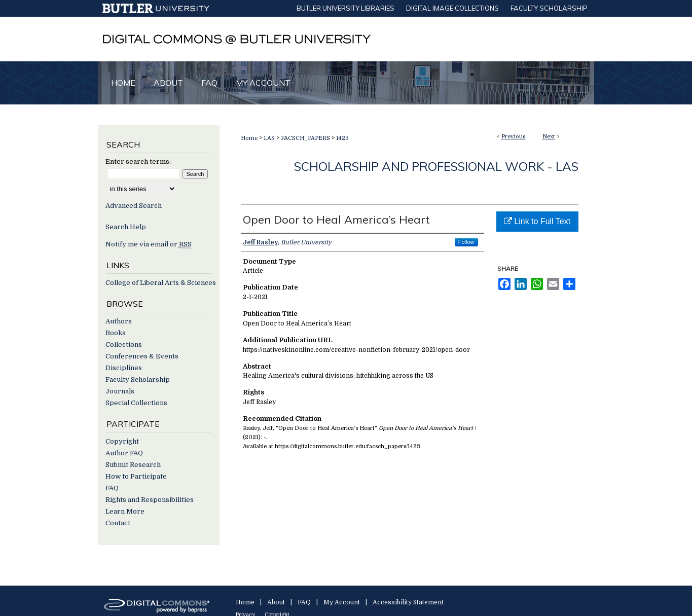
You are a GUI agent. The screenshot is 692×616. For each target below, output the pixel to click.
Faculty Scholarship (138, 379)
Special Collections (136, 403)
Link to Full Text (537, 221)
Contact (118, 523)
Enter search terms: (138, 161)
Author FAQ (124, 453)
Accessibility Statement (408, 602)
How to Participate (136, 476)
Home (249, 138)
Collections (124, 345)
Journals (120, 391)
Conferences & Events (142, 356)
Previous (513, 137)
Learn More (125, 511)
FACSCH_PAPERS (305, 138)
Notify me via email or (149, 244)
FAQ (112, 488)
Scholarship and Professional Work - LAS (436, 166)
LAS (269, 138)
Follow (466, 242)
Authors (119, 321)
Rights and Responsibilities (150, 500)
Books (116, 333)
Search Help (126, 227)
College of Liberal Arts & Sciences (161, 283)
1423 (342, 138)
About (276, 602)
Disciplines (124, 368)
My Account (342, 602)
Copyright (122, 441)
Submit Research (133, 465)
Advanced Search (134, 206)
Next (549, 137)
